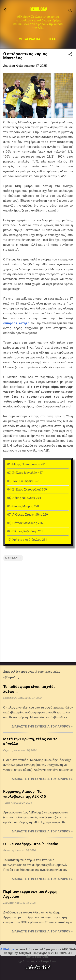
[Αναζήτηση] (70, 11)
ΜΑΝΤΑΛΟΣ (13, 558)
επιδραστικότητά (16, 323)
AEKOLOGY (38, 10)
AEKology (7, 949)
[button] (70, 55)
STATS (53, 39)
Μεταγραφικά (29, 39)
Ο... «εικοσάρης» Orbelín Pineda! (31, 844)
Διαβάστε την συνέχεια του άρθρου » (42, 726)
